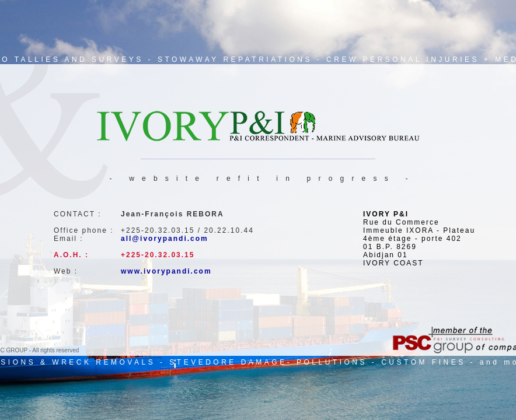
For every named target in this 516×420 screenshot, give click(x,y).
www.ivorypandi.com (166, 271)
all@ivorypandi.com (165, 239)
